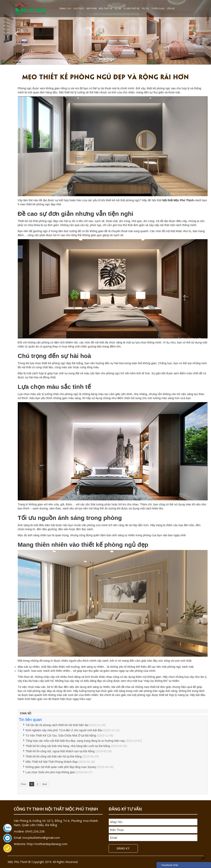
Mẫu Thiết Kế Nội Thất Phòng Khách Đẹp (52, 762)
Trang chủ (65, 8)
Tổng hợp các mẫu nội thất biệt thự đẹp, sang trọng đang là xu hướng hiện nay (75, 741)
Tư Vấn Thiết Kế (131, 8)
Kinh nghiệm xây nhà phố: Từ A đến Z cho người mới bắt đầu (64, 730)
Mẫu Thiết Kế (106, 8)
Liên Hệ (171, 8)
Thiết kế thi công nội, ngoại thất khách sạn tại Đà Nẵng (60, 751)
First (24, 784)
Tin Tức (145, 8)
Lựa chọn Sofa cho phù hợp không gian (50, 772)
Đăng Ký (123, 848)
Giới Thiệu (79, 8)
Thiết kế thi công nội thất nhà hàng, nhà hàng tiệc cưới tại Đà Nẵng (68, 746)
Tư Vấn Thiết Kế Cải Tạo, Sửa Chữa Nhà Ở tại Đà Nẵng (61, 736)
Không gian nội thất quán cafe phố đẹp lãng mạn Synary (61, 767)
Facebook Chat (170, 865)
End (45, 784)
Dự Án (118, 8)
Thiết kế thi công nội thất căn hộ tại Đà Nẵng (54, 756)
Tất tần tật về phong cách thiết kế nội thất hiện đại (57, 725)
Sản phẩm (91, 8)
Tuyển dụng (158, 8)
